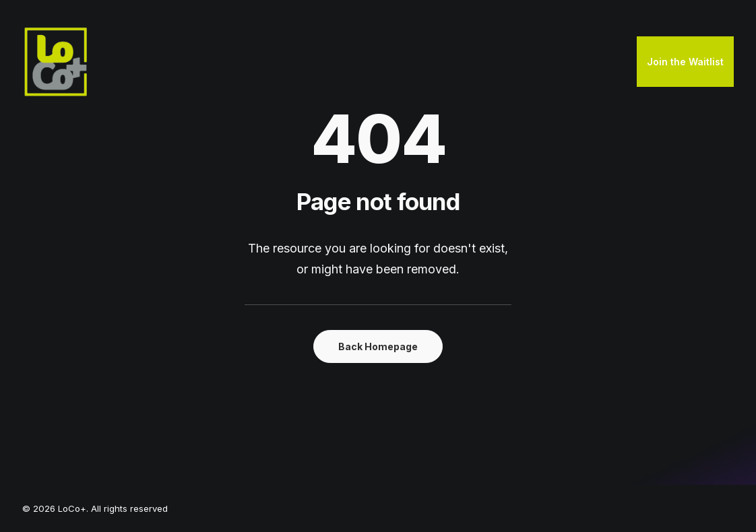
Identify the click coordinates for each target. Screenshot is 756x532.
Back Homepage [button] (378, 346)
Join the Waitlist (685, 62)
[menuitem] (685, 62)
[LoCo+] (56, 62)
